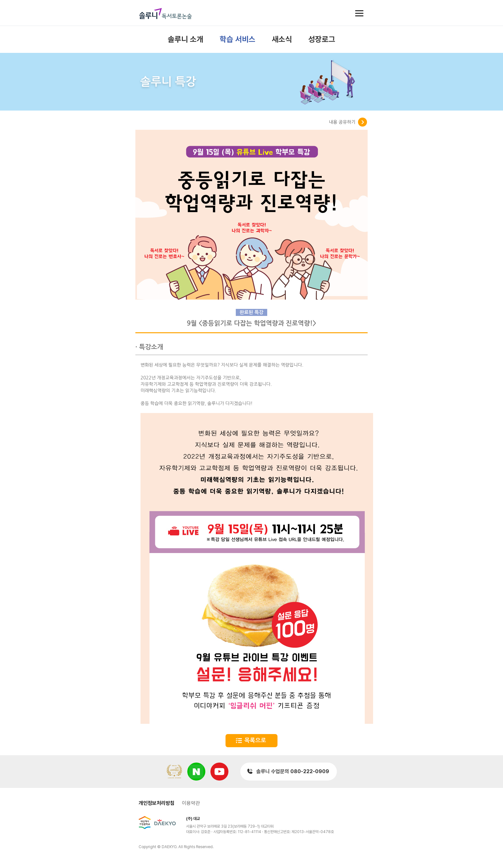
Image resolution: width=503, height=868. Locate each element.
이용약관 (191, 803)
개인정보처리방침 (157, 803)
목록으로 (255, 740)
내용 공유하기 (342, 122)
